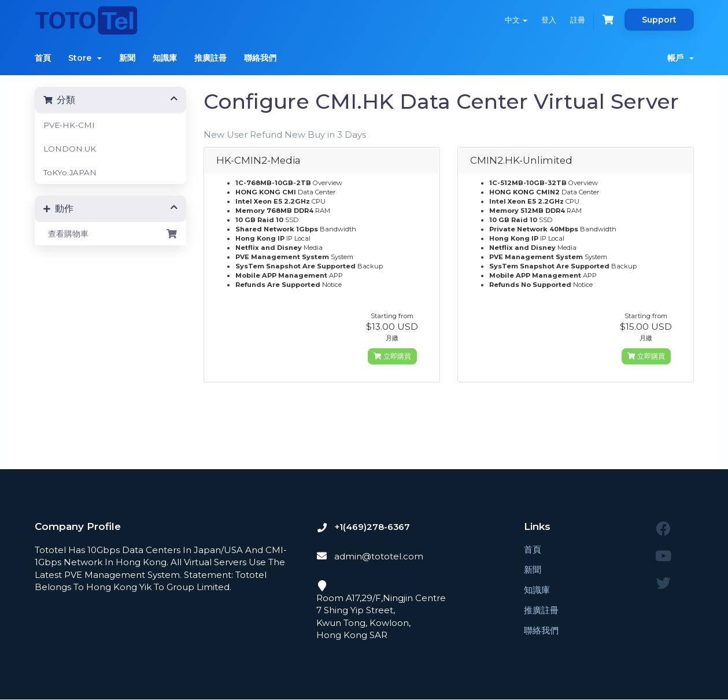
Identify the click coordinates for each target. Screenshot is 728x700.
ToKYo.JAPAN (70, 172)
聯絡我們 (260, 58)
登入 (549, 20)
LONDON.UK (70, 149)
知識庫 (165, 58)
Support (659, 20)
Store (85, 58)
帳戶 (681, 58)
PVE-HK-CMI (69, 125)
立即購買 (392, 356)
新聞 (127, 58)
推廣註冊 (210, 58)
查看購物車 (111, 234)
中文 (516, 20)
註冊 (578, 20)
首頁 (43, 58)
